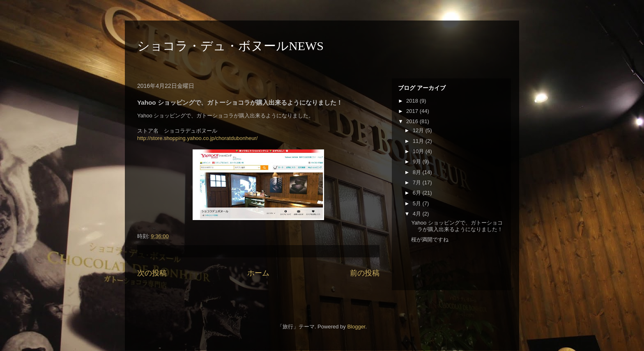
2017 (413, 111)
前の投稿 (365, 273)
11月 (419, 141)
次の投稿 (152, 273)
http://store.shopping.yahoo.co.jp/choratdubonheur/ (197, 138)
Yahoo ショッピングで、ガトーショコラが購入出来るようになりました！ (457, 226)
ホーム (258, 273)
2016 (413, 121)
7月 (418, 182)
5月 (418, 203)
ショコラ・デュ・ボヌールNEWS (230, 46)
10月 (419, 151)
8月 (418, 172)
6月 (418, 193)
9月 (418, 162)
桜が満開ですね (430, 240)
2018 (413, 101)
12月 (419, 130)
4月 (418, 214)
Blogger (356, 327)
